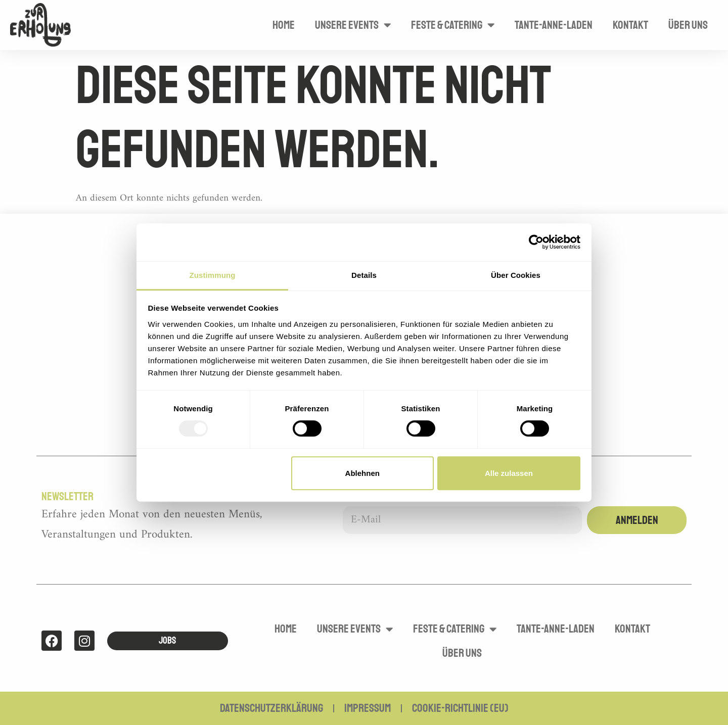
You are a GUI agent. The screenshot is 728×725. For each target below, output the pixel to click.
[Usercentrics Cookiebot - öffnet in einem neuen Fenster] (536, 242)
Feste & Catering (453, 25)
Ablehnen (362, 473)
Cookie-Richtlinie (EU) (460, 708)
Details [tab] (364, 275)
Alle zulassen (509, 473)
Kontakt (630, 25)
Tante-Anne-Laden (554, 25)
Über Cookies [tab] (516, 275)
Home (284, 25)
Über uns (688, 25)
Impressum (368, 708)
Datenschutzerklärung (271, 708)
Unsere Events (353, 25)
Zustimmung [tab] (213, 275)
